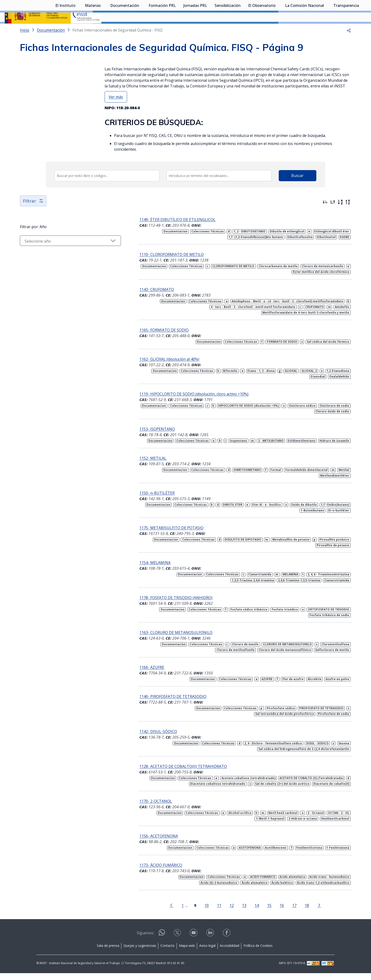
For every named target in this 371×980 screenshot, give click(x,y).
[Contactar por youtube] (194, 941)
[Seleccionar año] (61, 253)
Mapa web (187, 952)
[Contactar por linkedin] (211, 941)
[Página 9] (186, 912)
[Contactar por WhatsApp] (162, 941)
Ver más (116, 109)
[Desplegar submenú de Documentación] (141, 29)
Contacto (168, 952)
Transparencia (346, 30)
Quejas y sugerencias (140, 952)
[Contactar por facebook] (227, 941)
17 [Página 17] (285, 912)
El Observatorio (262, 30)
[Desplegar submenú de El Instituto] (78, 29)
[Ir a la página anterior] (162, 912)
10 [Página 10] (197, 912)
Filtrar (33, 213)
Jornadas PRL (195, 30)
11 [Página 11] (210, 912)
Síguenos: (145, 940)
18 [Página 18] (298, 912)
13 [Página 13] (235, 912)
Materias (93, 30)
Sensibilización (228, 30)
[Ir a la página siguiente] (310, 912)
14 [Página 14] (247, 912)
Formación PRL (162, 30)
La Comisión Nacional (305, 30)
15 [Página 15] (260, 912)
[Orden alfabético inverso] (348, 215)
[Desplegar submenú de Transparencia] (361, 29)
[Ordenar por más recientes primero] (325, 215)
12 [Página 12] (222, 912)
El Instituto (65, 30)
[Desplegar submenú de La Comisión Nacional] (326, 29)
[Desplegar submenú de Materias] (103, 29)
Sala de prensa (108, 952)
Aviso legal (207, 952)
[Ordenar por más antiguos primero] (333, 215)
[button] (349, 43)
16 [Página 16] (273, 912)
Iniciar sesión (348, 11)
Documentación (125, 30)
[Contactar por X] (178, 941)
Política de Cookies (258, 952)
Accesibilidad (230, 952)
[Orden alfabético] (340, 215)
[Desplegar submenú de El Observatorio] (278, 29)
